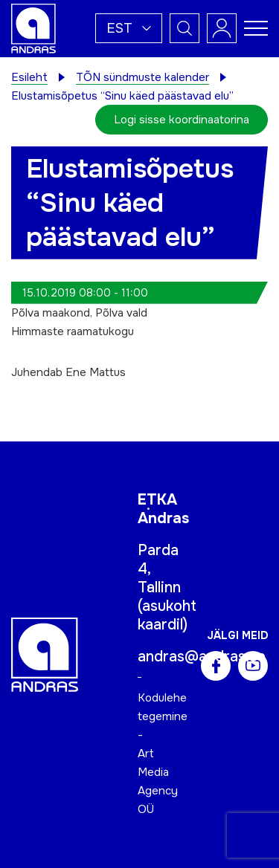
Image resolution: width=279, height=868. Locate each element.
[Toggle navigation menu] (256, 28)
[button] (129, 28)
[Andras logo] (33, 27)
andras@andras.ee (202, 657)
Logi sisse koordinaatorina (182, 120)
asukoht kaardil (167, 615)
